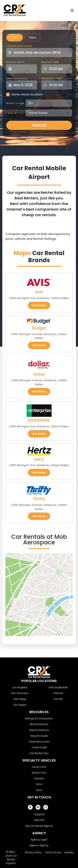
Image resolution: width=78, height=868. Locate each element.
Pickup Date (15, 62)
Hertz (39, 459)
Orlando (58, 693)
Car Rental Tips (39, 753)
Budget (39, 328)
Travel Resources (39, 742)
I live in (12, 113)
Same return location (27, 94)
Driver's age (15, 103)
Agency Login (39, 840)
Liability (69, 852)
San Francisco (20, 693)
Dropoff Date (17, 78)
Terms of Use (53, 852)
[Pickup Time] (59, 69)
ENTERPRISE (39, 420)
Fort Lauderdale (58, 687)
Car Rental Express (12, 859)
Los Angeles (20, 687)
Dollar (39, 374)
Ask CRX (39, 820)
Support (39, 814)
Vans (32, 37)
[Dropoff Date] (24, 85)
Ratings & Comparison (39, 718)
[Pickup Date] (24, 69)
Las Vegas (20, 705)
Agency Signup (39, 845)
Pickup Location (19, 46)
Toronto (58, 699)
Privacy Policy (33, 852)
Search (39, 125)
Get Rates (39, 305)
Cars (15, 37)
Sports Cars (39, 773)
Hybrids (39, 778)
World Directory (39, 724)
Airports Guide (39, 736)
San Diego (20, 699)
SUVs (39, 784)
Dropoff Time (51, 78)
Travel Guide (39, 747)
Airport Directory (39, 730)
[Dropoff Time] (59, 85)
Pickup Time (50, 62)
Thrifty (39, 499)
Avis (39, 292)
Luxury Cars (39, 767)
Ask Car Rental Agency (39, 826)
